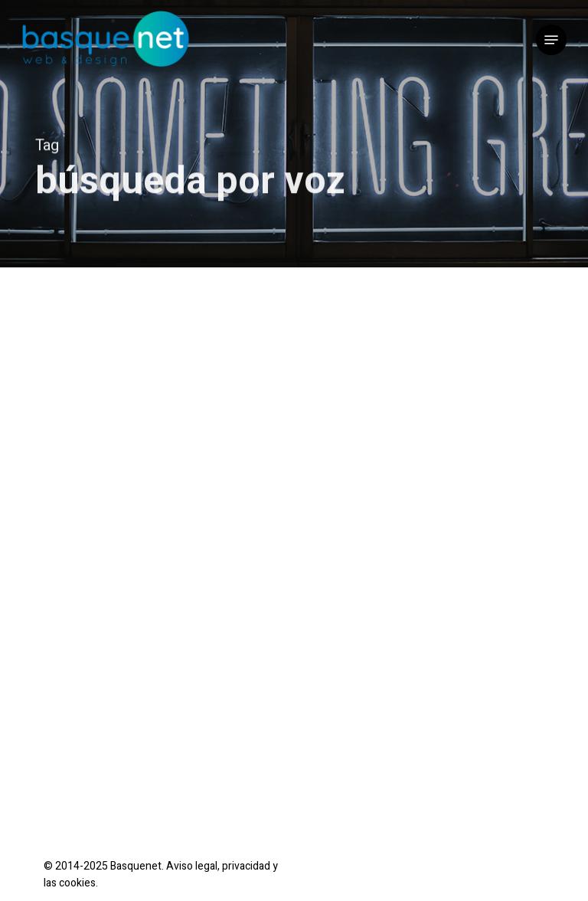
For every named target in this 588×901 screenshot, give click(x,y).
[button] (551, 40)
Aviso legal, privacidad (218, 866)
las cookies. (71, 883)
